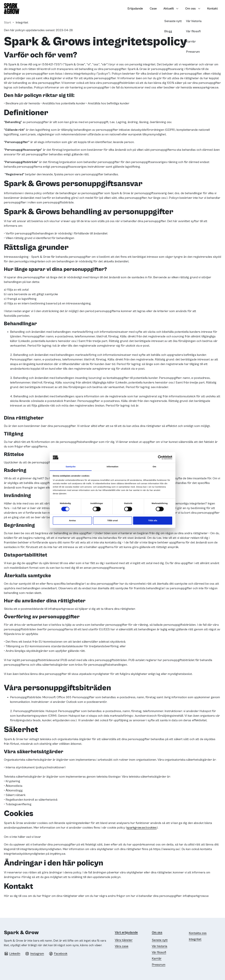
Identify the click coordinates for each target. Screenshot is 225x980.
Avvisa (72, 521)
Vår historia (160, 946)
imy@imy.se (58, 854)
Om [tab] (154, 467)
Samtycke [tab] (71, 467)
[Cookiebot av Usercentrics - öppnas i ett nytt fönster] (160, 457)
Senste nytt (160, 940)
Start (8, 23)
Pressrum (159, 965)
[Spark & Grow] (12, 9)
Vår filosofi (159, 952)
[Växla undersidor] (178, 9)
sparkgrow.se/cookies (142, 828)
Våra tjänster (124, 940)
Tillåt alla (153, 521)
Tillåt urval (112, 521)
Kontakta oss (198, 933)
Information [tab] (113, 467)
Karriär (157, 959)
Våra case (122, 946)
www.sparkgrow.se (205, 88)
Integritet (195, 939)
